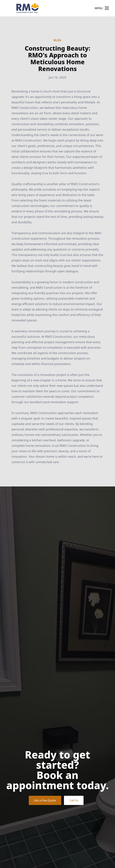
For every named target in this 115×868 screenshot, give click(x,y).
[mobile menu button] (107, 8)
